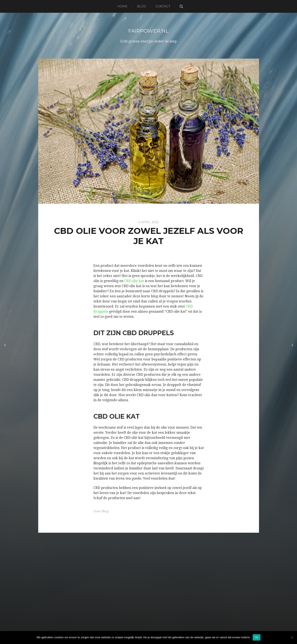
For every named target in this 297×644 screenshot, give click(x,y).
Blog (141, 6)
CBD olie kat (134, 281)
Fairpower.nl (148, 31)
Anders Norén (159, 630)
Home (122, 6)
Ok (257, 637)
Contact (163, 6)
